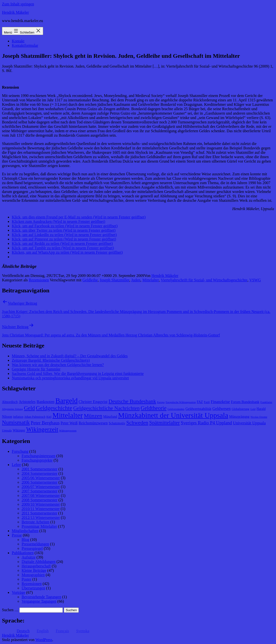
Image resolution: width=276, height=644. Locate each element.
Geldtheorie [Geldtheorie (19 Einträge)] (153, 408)
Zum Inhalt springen (18, 4)
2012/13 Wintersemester (41, 518)
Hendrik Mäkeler (15, 12)
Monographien (33, 575)
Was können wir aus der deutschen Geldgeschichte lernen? (58, 365)
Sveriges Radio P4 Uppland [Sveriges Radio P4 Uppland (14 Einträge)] (206, 423)
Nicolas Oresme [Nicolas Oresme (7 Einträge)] (259, 417)
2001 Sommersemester (39, 469)
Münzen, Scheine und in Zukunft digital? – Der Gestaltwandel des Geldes (70, 356)
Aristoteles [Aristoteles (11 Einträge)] (27, 402)
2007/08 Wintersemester (41, 495)
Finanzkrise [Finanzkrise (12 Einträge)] (220, 402)
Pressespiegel (32, 548)
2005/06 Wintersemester (41, 478)
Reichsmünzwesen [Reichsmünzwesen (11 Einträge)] (93, 423)
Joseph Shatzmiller (114, 280)
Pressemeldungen (35, 544)
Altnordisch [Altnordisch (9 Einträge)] (10, 402)
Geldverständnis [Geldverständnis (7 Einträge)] (176, 409)
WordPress (44, 640)
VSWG (255, 280)
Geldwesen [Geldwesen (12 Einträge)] (222, 409)
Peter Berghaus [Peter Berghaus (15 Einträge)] (45, 423)
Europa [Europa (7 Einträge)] (161, 402)
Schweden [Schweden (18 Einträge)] (137, 423)
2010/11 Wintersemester (41, 509)
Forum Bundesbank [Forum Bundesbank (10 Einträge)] (245, 402)
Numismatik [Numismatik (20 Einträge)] (16, 423)
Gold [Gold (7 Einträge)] (253, 409)
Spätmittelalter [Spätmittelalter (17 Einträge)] (164, 423)
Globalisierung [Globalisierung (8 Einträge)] (240, 409)
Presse (17, 535)
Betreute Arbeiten (35, 522)
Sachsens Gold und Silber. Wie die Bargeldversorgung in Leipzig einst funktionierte (78, 374)
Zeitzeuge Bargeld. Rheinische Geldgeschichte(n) (51, 360)
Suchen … (10, 610)
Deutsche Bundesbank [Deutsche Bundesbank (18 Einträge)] (132, 401)
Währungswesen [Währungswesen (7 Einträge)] (68, 431)
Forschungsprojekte (37, 460)
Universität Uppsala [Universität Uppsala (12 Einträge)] (249, 423)
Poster (26, 579)
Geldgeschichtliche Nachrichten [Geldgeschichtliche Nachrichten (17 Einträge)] (106, 408)
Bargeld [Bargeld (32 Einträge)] (67, 401)
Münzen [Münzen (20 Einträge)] (93, 416)
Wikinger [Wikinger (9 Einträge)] (19, 430)
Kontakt (18, 41)
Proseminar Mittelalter (39, 526)
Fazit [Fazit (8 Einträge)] (207, 402)
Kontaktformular (25, 45)
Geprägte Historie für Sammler (36, 369)
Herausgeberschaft (36, 566)
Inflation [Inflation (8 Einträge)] (18, 417)
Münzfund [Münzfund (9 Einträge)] (110, 417)
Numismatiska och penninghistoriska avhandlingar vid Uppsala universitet (70, 378)
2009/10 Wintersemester (41, 504)
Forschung (20, 451)
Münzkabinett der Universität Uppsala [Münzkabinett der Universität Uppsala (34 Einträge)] (173, 415)
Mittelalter (151, 280)
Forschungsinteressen (39, 456)
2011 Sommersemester (39, 513)
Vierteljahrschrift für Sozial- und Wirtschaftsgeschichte (204, 280)
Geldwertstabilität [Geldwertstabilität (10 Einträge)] (198, 409)
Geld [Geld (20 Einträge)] (30, 408)
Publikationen (23, 553)
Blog (25, 540)
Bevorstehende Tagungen (41, 597)
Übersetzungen (33, 588)
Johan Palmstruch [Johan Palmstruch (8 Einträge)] (35, 417)
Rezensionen (39, 280)
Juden (136, 280)
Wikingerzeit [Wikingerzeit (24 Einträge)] (42, 429)
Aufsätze (29, 557)
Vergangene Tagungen (39, 601)
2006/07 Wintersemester (41, 487)
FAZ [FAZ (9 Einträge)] (200, 402)
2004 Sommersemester (39, 473)
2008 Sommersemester (39, 500)
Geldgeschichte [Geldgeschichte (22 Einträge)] (54, 408)
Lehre (16, 465)
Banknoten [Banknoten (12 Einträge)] (46, 402)
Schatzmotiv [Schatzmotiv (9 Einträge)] (117, 423)
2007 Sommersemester (39, 491)
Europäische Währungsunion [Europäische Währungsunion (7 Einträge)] (181, 402)
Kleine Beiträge (34, 570)
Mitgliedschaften (25, 531)
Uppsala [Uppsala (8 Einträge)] (7, 430)
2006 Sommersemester (39, 482)
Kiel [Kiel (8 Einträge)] (49, 417)
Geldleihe (90, 280)
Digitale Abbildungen (39, 562)
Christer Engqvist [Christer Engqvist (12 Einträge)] (93, 402)
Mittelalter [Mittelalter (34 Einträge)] (68, 415)
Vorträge (19, 592)
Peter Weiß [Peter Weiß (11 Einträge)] (69, 423)
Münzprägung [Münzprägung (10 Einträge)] (239, 417)
